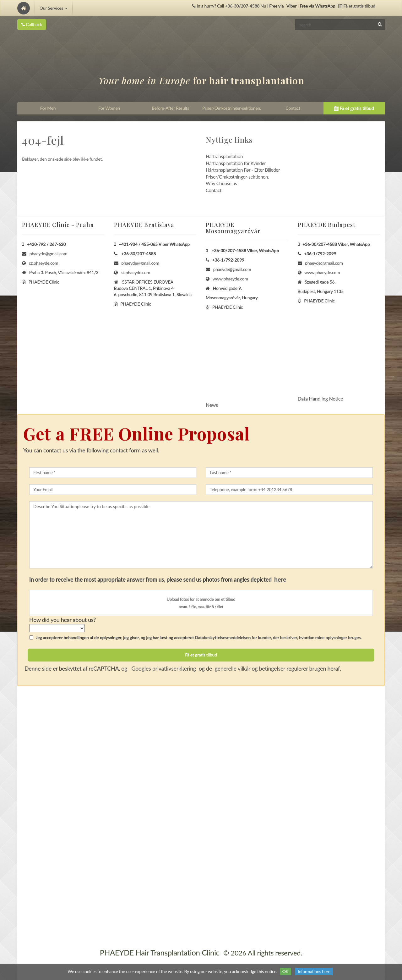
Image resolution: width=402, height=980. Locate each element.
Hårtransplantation (224, 156)
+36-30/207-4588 (242, 6)
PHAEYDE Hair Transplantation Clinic (160, 952)
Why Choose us (221, 183)
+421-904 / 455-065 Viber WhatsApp (154, 244)
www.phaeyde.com (230, 279)
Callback (32, 24)
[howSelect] (57, 628)
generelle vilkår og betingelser (250, 668)
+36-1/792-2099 (228, 260)
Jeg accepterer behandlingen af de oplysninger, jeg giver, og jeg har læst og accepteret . (195, 637)
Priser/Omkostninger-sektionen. (237, 177)
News (212, 405)
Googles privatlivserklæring (163, 668)
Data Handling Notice (321, 399)
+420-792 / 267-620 (46, 244)
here (280, 579)
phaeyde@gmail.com (48, 254)
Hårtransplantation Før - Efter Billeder (243, 170)
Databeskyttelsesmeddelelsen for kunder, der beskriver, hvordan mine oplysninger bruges (278, 637)
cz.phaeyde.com (44, 263)
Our (54, 8)
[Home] (24, 8)
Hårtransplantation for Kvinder (236, 163)
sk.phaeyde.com (135, 272)
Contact (214, 190)
